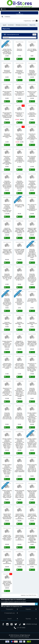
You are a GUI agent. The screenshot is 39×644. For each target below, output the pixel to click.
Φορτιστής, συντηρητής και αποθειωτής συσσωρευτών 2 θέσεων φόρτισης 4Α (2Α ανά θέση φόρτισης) (7, 185)
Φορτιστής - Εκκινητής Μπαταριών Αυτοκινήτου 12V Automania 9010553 (19, 302)
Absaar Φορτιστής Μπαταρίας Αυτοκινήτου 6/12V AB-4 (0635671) (19, 93)
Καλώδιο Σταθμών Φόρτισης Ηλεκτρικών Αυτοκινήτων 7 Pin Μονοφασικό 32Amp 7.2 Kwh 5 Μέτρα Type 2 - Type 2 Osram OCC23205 (7, 469)
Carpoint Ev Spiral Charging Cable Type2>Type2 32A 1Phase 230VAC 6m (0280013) (7, 252)
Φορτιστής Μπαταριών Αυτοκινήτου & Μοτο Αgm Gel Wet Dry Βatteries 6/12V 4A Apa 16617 (19, 277)
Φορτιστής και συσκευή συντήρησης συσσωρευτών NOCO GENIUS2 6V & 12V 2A (19, 159)
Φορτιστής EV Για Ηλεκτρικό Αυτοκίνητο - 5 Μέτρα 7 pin (19, 115)
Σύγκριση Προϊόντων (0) (13, 35)
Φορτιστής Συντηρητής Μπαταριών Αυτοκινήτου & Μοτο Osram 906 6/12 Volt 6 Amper (32, 391)
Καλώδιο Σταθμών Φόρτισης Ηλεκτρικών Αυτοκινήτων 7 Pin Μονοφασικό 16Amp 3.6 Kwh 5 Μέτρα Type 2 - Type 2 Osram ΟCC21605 (19, 443)
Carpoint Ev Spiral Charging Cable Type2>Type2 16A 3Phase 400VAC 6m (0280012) (32, 231)
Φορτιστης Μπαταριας (19, 50)
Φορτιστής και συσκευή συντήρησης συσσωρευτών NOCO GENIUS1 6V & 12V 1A (32, 137)
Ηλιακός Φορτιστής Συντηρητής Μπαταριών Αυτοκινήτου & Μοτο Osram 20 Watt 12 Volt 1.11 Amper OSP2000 (19, 494)
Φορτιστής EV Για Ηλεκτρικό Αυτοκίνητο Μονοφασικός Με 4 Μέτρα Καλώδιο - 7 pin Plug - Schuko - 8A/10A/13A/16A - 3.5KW (32, 368)
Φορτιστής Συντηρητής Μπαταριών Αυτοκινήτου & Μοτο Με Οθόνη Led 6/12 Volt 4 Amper (7, 302)
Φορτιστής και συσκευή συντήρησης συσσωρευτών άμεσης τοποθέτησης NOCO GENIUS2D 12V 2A (7, 160)
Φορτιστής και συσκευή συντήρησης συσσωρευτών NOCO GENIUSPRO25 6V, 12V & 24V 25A (32, 185)
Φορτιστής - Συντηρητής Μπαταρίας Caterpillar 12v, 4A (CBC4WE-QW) (32, 73)
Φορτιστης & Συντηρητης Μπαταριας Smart (7, 72)
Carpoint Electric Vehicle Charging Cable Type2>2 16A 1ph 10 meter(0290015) (19, 516)
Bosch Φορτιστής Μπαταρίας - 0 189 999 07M (19, 206)
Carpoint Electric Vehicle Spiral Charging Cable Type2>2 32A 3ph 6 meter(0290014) (7, 516)
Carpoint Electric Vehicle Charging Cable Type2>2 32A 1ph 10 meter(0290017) (19, 538)
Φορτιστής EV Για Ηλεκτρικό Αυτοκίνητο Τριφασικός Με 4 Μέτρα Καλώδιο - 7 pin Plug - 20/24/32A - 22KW (7, 392)
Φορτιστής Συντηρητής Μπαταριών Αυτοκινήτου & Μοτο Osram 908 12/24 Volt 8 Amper (7, 416)
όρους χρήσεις (26, 606)
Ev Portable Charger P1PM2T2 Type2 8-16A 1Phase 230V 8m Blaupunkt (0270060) (19, 252)
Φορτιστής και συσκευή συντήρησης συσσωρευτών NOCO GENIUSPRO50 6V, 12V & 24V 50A (7, 208)
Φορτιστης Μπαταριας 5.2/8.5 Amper (7, 323)
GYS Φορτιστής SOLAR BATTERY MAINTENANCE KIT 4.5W (32, 301)
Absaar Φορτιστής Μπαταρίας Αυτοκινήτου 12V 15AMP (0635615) (7, 93)
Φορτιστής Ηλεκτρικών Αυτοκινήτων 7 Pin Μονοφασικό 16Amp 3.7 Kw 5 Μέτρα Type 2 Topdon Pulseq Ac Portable (19, 392)
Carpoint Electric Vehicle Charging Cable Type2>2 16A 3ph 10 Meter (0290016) (7, 584)
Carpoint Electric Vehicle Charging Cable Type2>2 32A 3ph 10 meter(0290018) (32, 516)
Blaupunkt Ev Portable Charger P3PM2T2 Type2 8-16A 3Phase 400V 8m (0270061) (19, 344)
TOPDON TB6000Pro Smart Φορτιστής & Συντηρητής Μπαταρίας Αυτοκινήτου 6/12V (19, 562)
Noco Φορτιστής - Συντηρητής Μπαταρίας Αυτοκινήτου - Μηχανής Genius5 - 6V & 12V (32, 159)
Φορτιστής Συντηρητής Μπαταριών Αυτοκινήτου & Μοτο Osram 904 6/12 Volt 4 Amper (19, 416)
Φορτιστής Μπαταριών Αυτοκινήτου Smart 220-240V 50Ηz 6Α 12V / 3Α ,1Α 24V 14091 (7, 277)
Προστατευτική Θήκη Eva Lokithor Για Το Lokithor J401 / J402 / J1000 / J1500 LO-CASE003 (19, 366)
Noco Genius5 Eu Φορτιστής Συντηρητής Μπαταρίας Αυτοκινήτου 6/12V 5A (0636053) (32, 207)
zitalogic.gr (27, 637)
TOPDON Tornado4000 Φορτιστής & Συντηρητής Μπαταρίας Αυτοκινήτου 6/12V (32, 562)
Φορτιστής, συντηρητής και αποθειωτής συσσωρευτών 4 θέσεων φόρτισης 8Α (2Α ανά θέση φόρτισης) (19, 185)
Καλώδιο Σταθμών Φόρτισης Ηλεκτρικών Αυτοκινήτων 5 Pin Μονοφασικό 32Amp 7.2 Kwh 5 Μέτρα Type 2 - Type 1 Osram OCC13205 (32, 418)
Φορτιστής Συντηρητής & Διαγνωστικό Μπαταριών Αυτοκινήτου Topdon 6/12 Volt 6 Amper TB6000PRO (19, 468)
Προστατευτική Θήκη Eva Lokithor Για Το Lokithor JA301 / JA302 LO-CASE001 (7, 366)
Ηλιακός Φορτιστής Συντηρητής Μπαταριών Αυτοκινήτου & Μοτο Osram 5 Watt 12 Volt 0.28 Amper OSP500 (7, 494)
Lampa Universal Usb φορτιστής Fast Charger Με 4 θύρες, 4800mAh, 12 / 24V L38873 (7, 51)
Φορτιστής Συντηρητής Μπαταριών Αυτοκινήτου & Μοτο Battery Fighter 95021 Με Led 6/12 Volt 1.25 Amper (32, 253)
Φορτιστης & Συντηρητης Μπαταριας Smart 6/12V (7, 136)
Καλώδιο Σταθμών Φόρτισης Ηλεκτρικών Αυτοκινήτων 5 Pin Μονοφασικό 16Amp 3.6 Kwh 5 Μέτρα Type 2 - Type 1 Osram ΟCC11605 (7, 443)
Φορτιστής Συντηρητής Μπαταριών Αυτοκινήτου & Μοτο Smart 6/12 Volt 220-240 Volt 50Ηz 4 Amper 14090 (32, 278)
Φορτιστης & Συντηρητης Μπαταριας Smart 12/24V (19, 72)
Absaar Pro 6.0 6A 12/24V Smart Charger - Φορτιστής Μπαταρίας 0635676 (32, 94)
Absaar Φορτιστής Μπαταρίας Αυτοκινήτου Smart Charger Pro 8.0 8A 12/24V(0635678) (7, 115)
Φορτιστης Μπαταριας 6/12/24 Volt (32, 323)
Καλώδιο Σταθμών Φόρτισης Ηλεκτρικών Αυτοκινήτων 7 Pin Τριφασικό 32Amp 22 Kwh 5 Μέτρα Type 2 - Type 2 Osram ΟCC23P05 (32, 443)
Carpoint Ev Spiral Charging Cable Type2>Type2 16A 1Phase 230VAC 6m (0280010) (19, 231)
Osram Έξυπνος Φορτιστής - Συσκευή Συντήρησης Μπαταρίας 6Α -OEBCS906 (19, 137)
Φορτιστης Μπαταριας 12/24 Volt (19, 323)
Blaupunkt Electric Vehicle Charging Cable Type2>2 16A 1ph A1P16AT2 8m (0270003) (32, 344)
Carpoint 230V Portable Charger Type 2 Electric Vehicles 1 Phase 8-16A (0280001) (7, 538)
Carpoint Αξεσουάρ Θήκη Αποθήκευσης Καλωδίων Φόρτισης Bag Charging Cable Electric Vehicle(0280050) (32, 539)
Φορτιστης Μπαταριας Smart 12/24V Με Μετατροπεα (32, 115)
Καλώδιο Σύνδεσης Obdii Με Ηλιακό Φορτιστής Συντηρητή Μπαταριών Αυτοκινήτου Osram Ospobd (32, 494)
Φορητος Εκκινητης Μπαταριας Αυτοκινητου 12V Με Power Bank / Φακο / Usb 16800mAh (7, 344)
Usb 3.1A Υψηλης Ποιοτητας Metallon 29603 (32, 50)
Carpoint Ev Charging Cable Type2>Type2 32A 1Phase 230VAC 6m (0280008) (7, 231)
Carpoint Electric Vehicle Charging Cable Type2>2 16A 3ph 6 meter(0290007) (7, 561)
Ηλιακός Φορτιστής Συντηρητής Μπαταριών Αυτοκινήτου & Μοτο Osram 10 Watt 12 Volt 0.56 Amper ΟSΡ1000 (32, 468)
